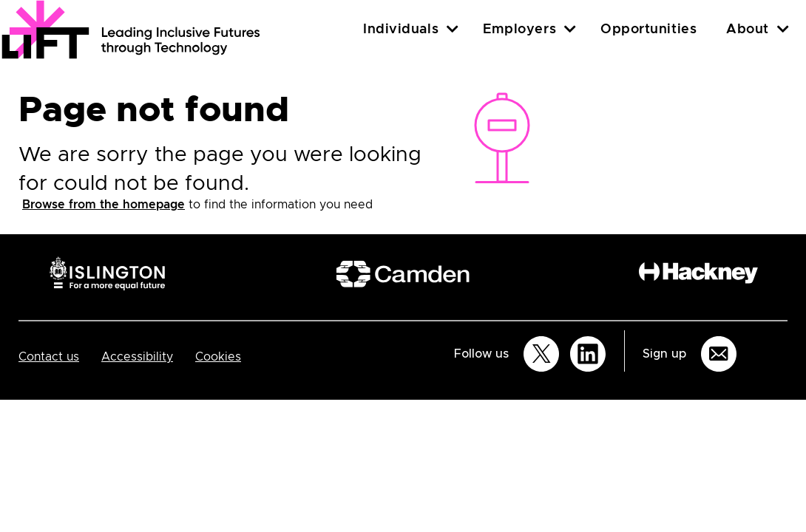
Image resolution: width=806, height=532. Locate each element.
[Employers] (570, 29)
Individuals (401, 30)
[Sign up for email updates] (719, 354)
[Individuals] (453, 29)
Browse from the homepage (104, 205)
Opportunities (648, 30)
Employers (519, 30)
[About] (783, 29)
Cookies (218, 357)
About (748, 30)
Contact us (49, 357)
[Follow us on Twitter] (541, 354)
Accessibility (137, 357)
